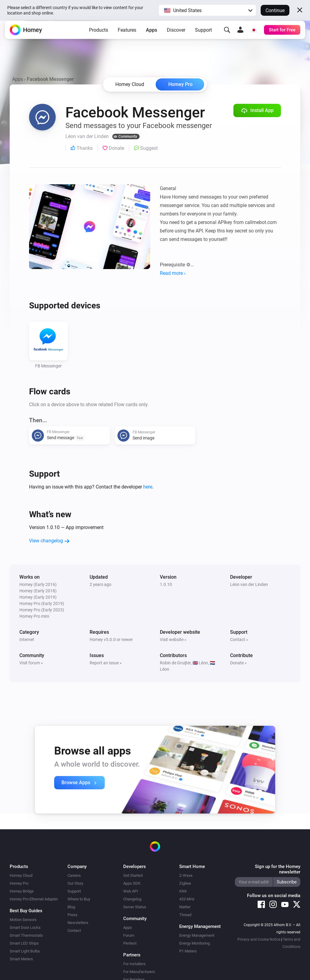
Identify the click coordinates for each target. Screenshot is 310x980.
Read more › (173, 273)
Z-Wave (186, 875)
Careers (74, 875)
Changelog (132, 899)
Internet (27, 640)
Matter (185, 907)
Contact (74, 931)
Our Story (75, 883)
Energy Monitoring (195, 943)
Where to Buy (79, 899)
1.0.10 (166, 584)
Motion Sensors (23, 920)
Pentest (130, 943)
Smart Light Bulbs (25, 951)
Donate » (238, 663)
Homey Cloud (21, 875)
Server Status (135, 907)
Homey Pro (180, 84)
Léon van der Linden (249, 584)
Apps (152, 35)
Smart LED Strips (24, 943)
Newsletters (78, 923)
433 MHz (187, 899)
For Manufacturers (139, 972)
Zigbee (185, 883)
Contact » (239, 640)
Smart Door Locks (25, 927)
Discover (176, 35)
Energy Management (197, 935)
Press (73, 915)
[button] (207, 10)
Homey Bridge (22, 891)
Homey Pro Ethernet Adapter (34, 899)
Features (127, 35)
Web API (131, 891)
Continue (275, 10)
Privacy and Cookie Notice (259, 939)
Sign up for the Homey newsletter (278, 869)
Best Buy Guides (26, 911)
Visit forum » (31, 663)
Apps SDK (132, 883)
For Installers (134, 964)
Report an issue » (106, 663)
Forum (129, 935)
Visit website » (173, 640)
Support (203, 35)
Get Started (133, 875)
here (148, 487)
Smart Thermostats (26, 935)
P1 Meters (188, 951)
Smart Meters (21, 959)
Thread (185, 915)
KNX (183, 891)
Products (99, 35)
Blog (71, 907)
